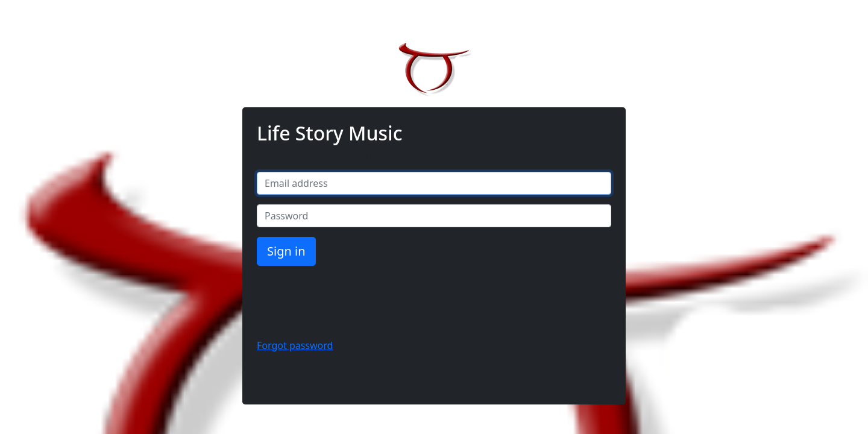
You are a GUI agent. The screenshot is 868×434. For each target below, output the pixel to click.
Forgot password (295, 345)
